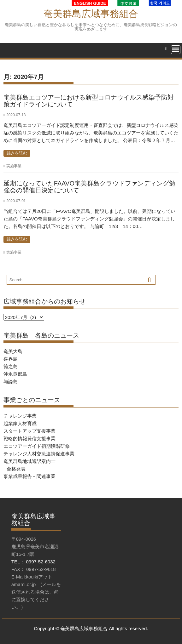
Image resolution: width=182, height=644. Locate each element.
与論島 (11, 382)
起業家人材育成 (20, 423)
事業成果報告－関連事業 (29, 476)
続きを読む (17, 153)
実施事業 (14, 166)
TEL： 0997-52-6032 (33, 562)
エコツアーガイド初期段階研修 (37, 446)
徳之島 (11, 366)
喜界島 (11, 359)
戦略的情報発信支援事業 (29, 439)
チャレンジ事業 (20, 416)
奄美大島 (13, 351)
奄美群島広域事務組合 (91, 14)
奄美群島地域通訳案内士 (29, 461)
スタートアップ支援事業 (29, 431)
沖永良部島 (15, 374)
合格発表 (16, 469)
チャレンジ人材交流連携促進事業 (39, 454)
